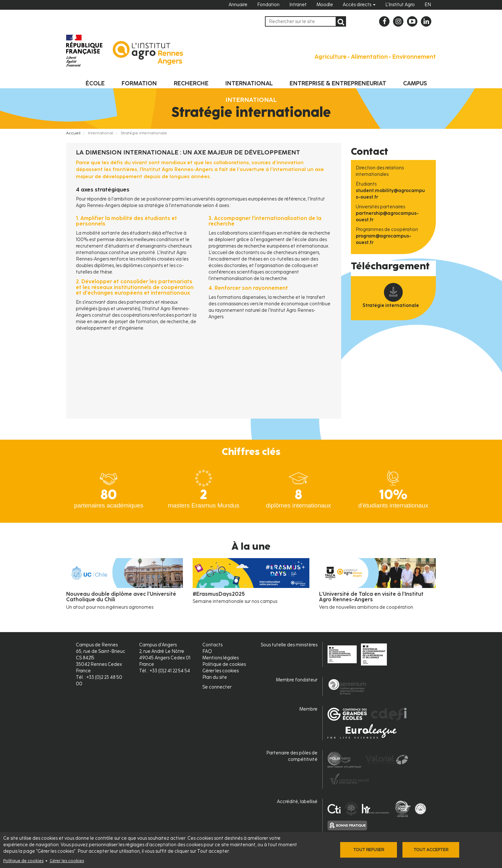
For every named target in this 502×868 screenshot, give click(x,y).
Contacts (212, 645)
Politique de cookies (23, 861)
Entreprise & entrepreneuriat (338, 83)
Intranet (298, 5)
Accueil (73, 133)
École (95, 83)
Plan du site (215, 677)
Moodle (325, 5)
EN (428, 5)
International (249, 83)
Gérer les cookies (67, 861)
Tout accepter (431, 850)
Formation (139, 83)
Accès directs (359, 5)
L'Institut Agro (400, 5)
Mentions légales (221, 658)
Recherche (191, 83)
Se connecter (217, 687)
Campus (415, 83)
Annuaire (238, 5)
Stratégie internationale (391, 306)
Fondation (268, 5)
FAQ (207, 651)
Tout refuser (369, 850)
